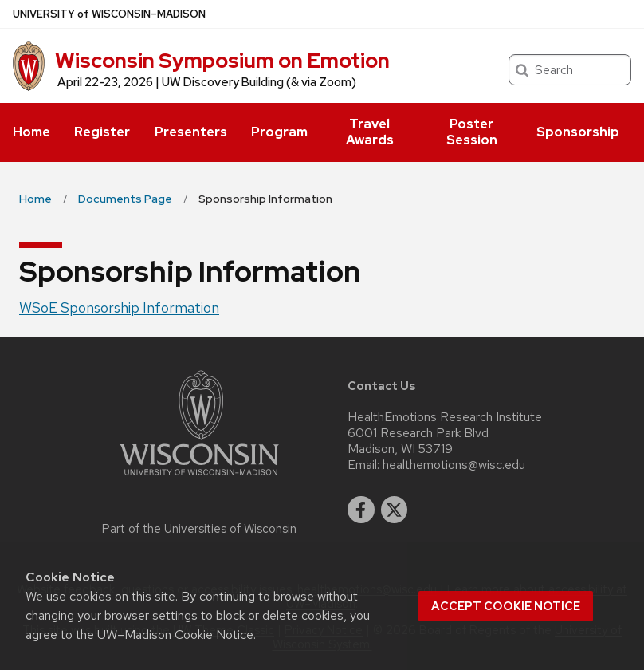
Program (279, 132)
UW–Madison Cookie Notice (175, 635)
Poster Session (472, 132)
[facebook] (361, 510)
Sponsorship (578, 132)
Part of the (199, 529)
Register (102, 132)
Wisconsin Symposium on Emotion (222, 61)
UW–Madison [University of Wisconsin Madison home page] (109, 14)
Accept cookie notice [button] (506, 606)
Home (31, 132)
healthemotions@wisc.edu (454, 465)
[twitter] (395, 510)
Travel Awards (370, 132)
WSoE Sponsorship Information (119, 307)
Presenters (191, 132)
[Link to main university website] (199, 478)
